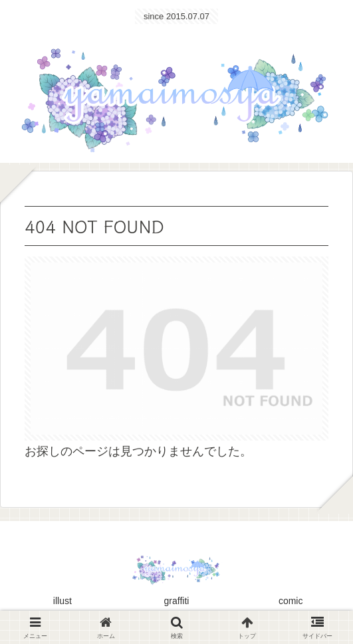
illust (62, 601)
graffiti (177, 601)
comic (291, 601)
